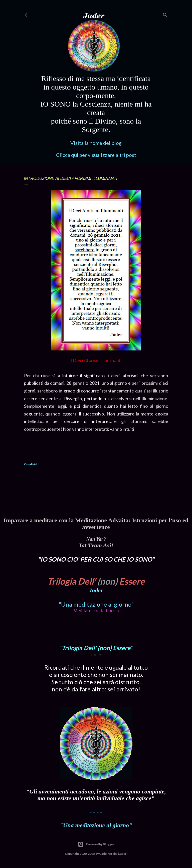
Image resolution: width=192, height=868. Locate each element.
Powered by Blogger (96, 844)
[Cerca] (165, 14)
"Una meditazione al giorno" (96, 604)
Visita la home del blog (96, 143)
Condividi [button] (31, 464)
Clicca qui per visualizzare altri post (96, 155)
